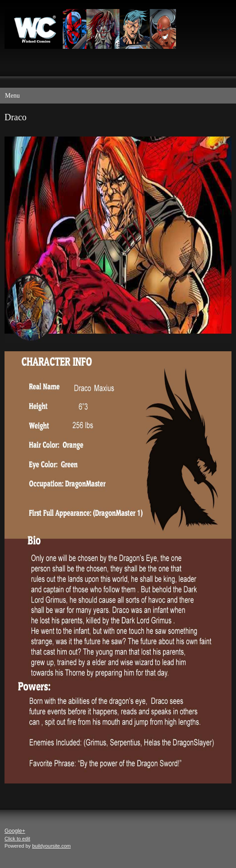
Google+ (15, 831)
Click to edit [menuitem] (17, 839)
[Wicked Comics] (113, 30)
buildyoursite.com (51, 846)
